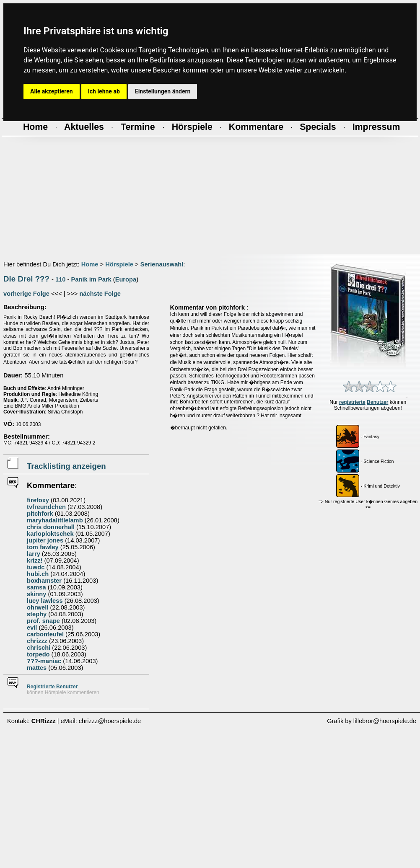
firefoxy (38, 500)
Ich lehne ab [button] (104, 91)
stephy (37, 614)
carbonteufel (45, 634)
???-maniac (44, 661)
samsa (36, 587)
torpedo (38, 654)
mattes (37, 668)
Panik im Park (91, 279)
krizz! (35, 561)
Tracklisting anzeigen (66, 466)
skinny (36, 594)
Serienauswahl (162, 264)
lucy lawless (45, 601)
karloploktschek (50, 534)
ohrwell (38, 607)
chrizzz (37, 641)
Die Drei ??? (26, 279)
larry (34, 554)
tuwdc (36, 567)
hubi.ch (38, 574)
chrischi (39, 648)
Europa (126, 279)
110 (60, 279)
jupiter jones (45, 540)
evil (32, 628)
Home (90, 264)
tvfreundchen (46, 507)
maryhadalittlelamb (55, 520)
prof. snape (43, 621)
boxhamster (44, 581)
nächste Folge (100, 294)
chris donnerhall (51, 527)
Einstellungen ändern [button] (163, 91)
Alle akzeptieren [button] (52, 91)
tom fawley (43, 547)
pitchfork (40, 514)
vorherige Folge (26, 294)
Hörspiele (119, 264)
